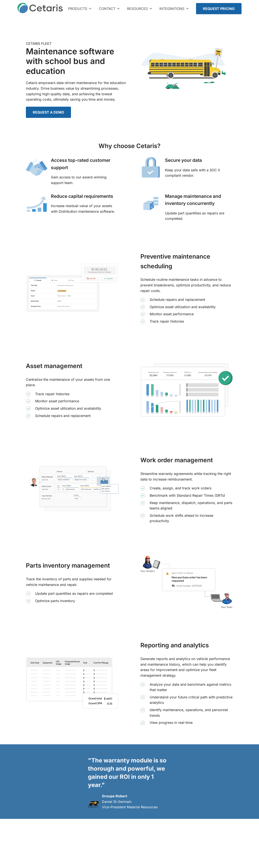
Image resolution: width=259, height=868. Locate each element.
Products (80, 9)
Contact (109, 9)
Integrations (174, 9)
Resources (140, 9)
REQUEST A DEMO (48, 112)
